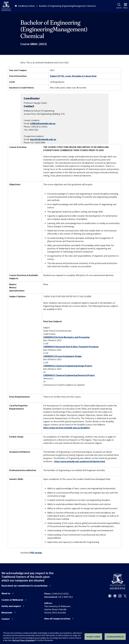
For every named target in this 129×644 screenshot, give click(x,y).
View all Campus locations (57, 619)
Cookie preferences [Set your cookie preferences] (115, 637)
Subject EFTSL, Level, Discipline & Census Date (73, 76)
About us (6, 593)
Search (119, 6)
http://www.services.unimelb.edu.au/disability (67, 428)
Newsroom (7, 613)
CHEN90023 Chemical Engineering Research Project (69, 375)
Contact (6, 619)
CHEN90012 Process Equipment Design (62, 356)
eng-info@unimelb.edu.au (43, 139)
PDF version (36, 553)
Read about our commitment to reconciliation (25, 586)
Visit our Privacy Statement (23, 640)
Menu (125, 6)
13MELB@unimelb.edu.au (43, 124)
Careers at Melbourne (12, 600)
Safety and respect (11, 606)
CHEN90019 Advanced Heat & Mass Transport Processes (71, 347)
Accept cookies (93, 637)
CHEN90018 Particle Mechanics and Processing (66, 337)
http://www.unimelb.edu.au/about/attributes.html (80, 461)
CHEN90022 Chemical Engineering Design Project (68, 366)
